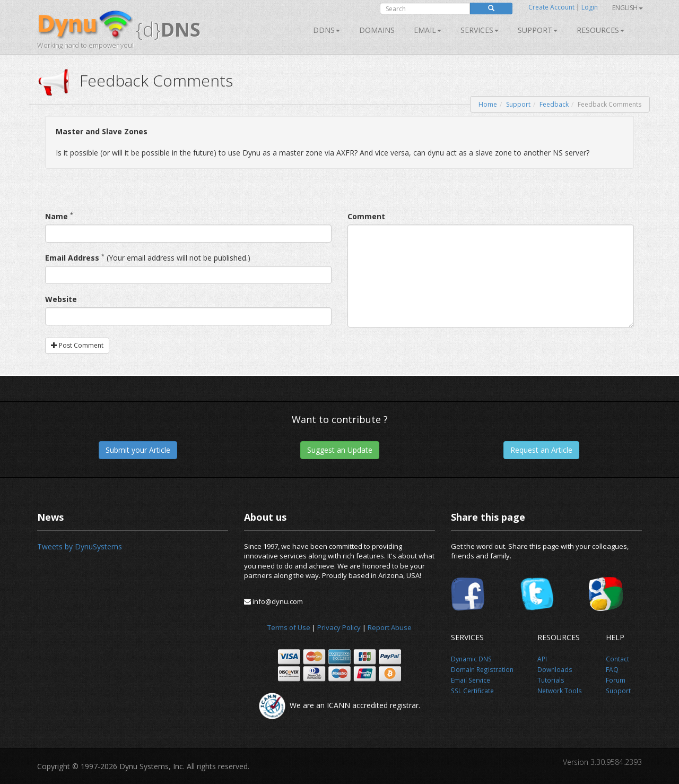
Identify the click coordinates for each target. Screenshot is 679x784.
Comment (366, 216)
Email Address (72, 258)
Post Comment (77, 345)
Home (488, 104)
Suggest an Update (340, 450)
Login (590, 7)
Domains (377, 30)
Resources (600, 30)
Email (428, 30)
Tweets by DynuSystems (80, 546)
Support (538, 30)
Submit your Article (138, 450)
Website (61, 299)
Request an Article (541, 450)
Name (56, 216)
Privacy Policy (339, 627)
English (628, 8)
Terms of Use (289, 627)
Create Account (551, 7)
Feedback (554, 104)
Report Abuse (390, 627)
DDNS (327, 30)
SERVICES (480, 30)
